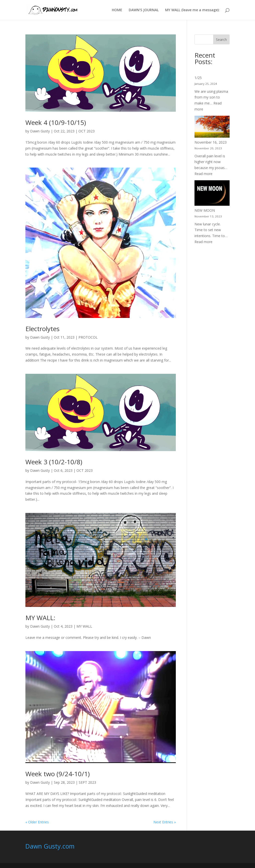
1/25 (198, 78)
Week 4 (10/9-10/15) (56, 122)
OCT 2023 (87, 131)
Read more (203, 174)
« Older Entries (37, 822)
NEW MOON (205, 210)
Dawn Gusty (40, 131)
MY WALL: (40, 618)
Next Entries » (165, 822)
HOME (117, 10)
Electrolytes (42, 329)
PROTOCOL (88, 337)
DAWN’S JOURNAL (144, 10)
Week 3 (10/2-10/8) (54, 462)
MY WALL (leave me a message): (192, 10)
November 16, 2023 (211, 142)
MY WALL (84, 626)
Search (221, 40)
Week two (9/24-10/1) (58, 774)
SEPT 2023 (87, 782)
